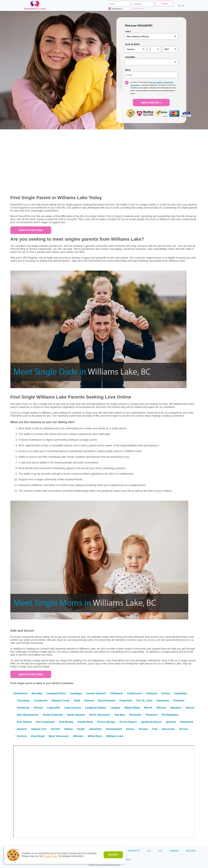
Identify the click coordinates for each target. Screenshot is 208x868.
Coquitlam (180, 693)
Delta (77, 700)
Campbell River (56, 693)
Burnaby (37, 693)
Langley (115, 708)
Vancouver (168, 729)
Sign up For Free (31, 230)
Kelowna (179, 700)
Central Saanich (96, 693)
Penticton (152, 715)
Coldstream (134, 693)
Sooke (81, 729)
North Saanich (76, 715)
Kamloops (163, 700)
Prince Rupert (128, 722)
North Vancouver (100, 715)
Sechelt (55, 729)
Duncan (89, 700)
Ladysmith (54, 708)
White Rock (95, 736)
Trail (155, 729)
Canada (174, 851)
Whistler (78, 736)
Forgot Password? (138, 9)
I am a (128, 31)
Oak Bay (120, 715)
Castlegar (76, 693)
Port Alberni (24, 722)
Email (128, 70)
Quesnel (171, 722)
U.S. (149, 851)
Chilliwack (116, 693)
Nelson (190, 708)
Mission (161, 708)
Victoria (22, 736)
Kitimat (38, 708)
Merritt (148, 708)
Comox (166, 693)
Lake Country (73, 708)
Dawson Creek (61, 700)
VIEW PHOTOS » (151, 103)
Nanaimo (176, 708)
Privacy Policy (168, 82)
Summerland (114, 729)
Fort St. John (144, 700)
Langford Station (96, 708)
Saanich (22, 729)
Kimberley (23, 708)
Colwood (151, 693)
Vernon (184, 729)
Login (164, 4)
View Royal (38, 736)
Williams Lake (115, 736)
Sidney (68, 729)
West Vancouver (59, 736)
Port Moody (66, 722)
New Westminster (28, 715)
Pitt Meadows (170, 715)
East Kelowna (107, 700)
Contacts (134, 851)
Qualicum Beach (151, 722)
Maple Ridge (132, 708)
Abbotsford (21, 693)
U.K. (160, 851)
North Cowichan (53, 715)
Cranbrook (41, 700)
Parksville (135, 715)
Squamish (95, 729)
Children (130, 57)
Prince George (106, 722)
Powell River (85, 722)
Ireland (191, 851)
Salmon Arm (39, 729)
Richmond (187, 722)
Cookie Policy (51, 856)
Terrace (143, 729)
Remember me (115, 9)
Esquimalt (126, 700)
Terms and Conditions (156, 82)
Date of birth (132, 44)
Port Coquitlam (45, 722)
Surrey (130, 729)
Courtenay (23, 700)
